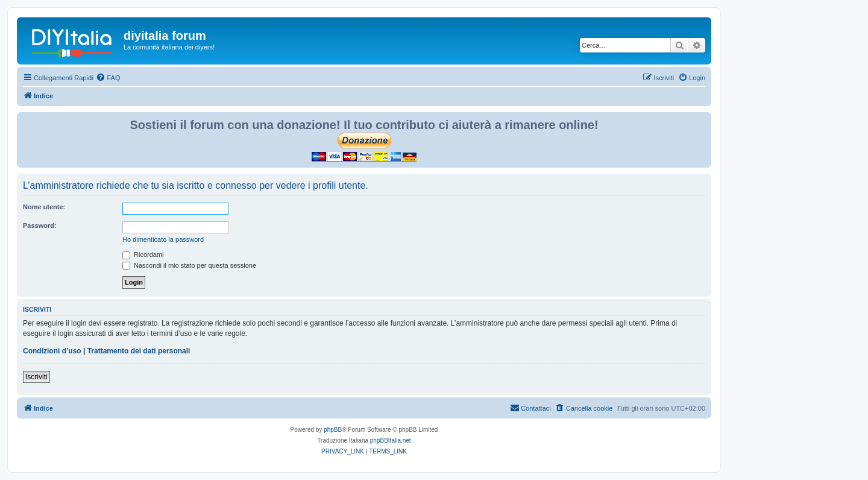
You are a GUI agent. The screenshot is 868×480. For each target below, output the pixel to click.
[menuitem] (108, 78)
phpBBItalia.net (391, 441)
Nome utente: (44, 207)
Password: (40, 226)
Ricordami (143, 254)
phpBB (333, 430)
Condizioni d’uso (52, 351)
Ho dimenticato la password (163, 239)
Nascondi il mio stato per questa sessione (189, 265)
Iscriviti (36, 377)
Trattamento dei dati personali (139, 351)
